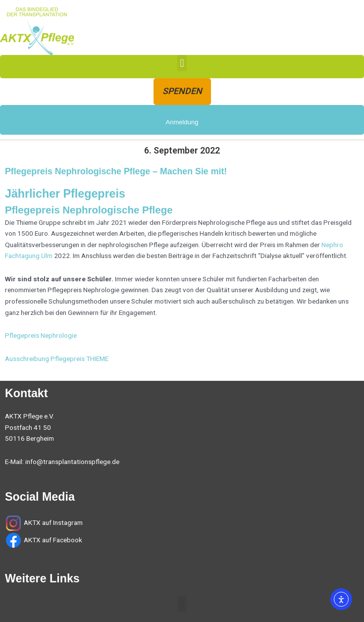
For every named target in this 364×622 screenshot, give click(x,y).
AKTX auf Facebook (52, 540)
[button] (182, 63)
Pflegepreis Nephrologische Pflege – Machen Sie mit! (116, 171)
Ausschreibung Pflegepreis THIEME (57, 359)
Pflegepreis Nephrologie (41, 335)
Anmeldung (182, 122)
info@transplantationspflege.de (72, 462)
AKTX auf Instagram (53, 522)
